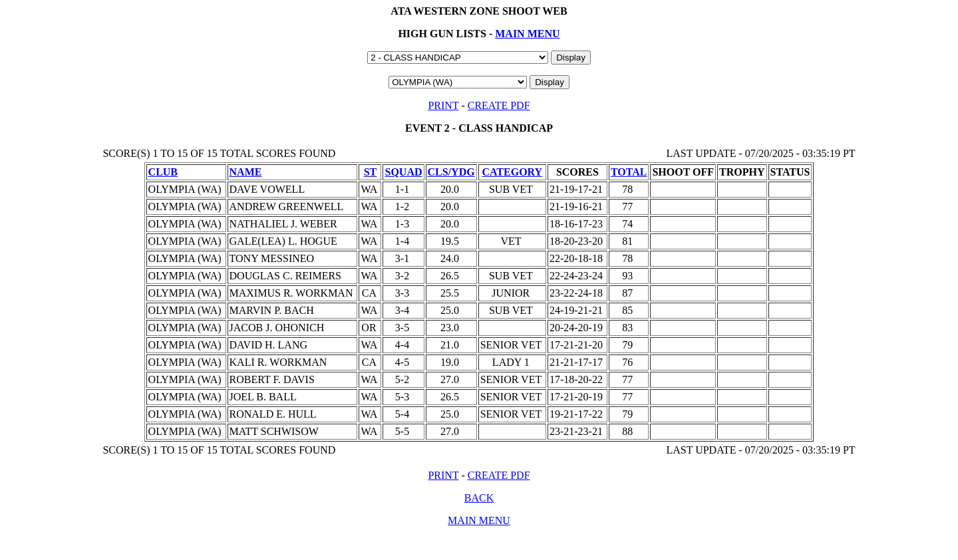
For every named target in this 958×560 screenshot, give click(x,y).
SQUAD (403, 172)
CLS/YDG (451, 172)
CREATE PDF (499, 105)
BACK (479, 498)
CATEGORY (512, 172)
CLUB (163, 172)
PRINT (443, 105)
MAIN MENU (527, 34)
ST (371, 172)
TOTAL (629, 172)
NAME (246, 172)
